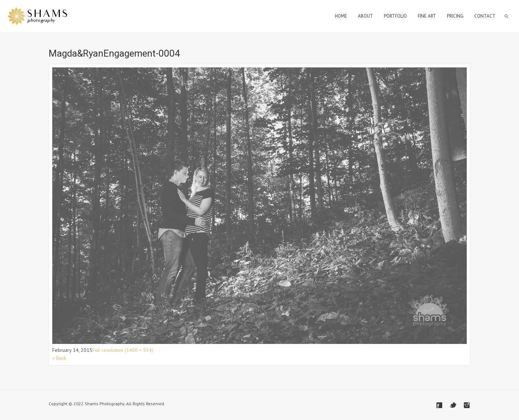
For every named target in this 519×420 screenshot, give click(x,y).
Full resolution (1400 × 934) (123, 350)
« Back (59, 358)
